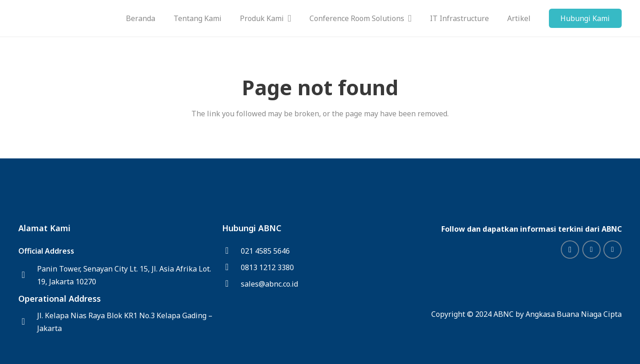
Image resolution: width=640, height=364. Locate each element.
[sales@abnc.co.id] (231, 284)
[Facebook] (613, 250)
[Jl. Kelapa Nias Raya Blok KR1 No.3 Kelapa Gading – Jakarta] (28, 322)
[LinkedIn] (591, 250)
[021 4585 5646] (231, 251)
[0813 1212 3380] (231, 267)
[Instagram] (570, 250)
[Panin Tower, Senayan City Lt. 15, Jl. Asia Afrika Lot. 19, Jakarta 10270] (28, 275)
